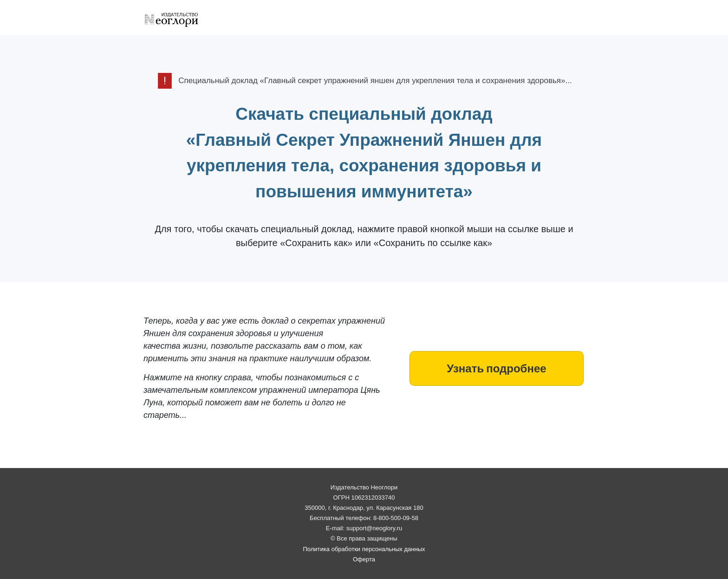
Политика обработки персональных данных (364, 549)
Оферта (364, 559)
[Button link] (497, 368)
